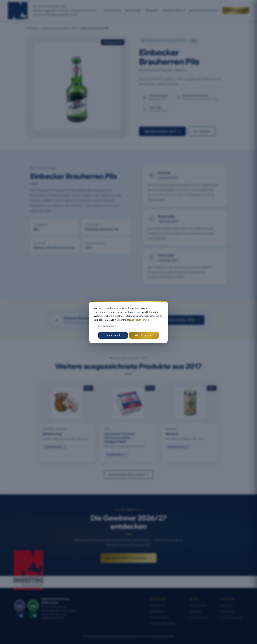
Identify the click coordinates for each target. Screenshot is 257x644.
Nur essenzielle (113, 335)
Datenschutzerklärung (137, 320)
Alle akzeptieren (144, 335)
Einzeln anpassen (107, 326)
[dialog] (128, 322)
